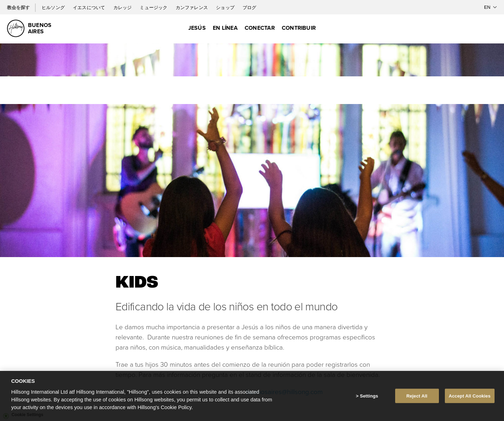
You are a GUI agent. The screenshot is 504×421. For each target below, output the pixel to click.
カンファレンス (192, 8)
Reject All (417, 398)
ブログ (250, 8)
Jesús (197, 28)
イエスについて (89, 8)
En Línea (225, 28)
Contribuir (299, 28)
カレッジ (123, 8)
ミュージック (154, 8)
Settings (369, 398)
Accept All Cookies (470, 398)
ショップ (226, 8)
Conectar (260, 28)
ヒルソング (54, 8)
